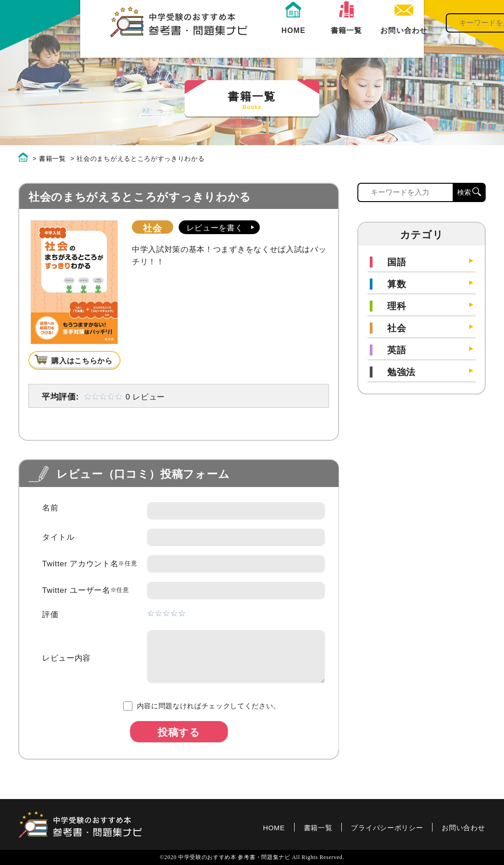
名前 (50, 508)
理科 (397, 306)
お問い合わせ (463, 828)
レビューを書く (215, 228)
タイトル (58, 537)
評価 (50, 615)
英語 (397, 350)
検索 (472, 32)
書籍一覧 (268, 42)
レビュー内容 (66, 658)
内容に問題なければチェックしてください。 (202, 706)
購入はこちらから (82, 361)
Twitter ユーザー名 (86, 590)
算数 (397, 284)
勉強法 (401, 372)
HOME (216, 42)
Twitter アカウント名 (90, 564)
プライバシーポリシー (387, 828)
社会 (152, 228)
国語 (397, 262)
